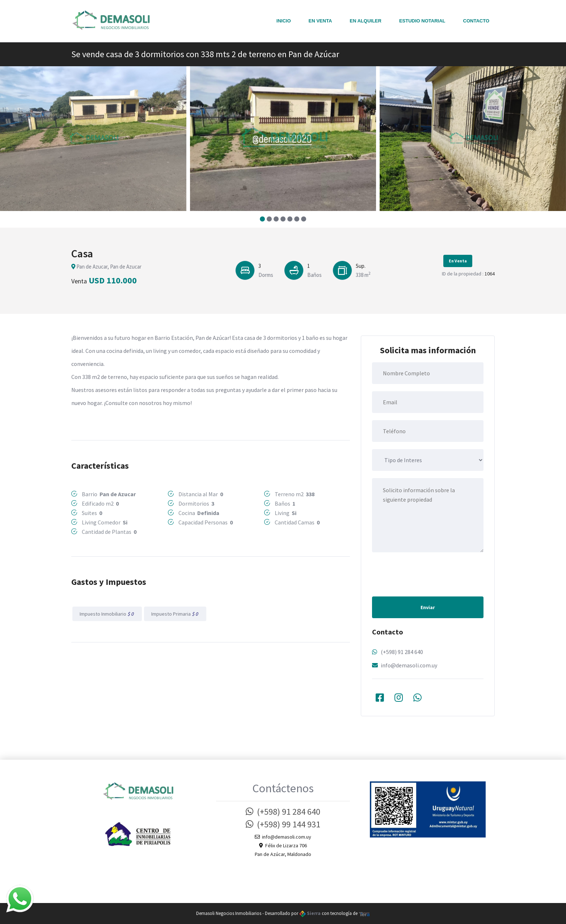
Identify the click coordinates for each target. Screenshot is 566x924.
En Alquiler (366, 21)
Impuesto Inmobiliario (107, 614)
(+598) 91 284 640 (402, 652)
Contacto (476, 21)
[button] (263, 219)
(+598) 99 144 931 (283, 824)
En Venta (320, 21)
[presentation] (427, 574)
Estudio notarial (422, 21)
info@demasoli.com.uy (409, 665)
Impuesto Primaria (175, 614)
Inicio (284, 21)
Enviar (428, 607)
